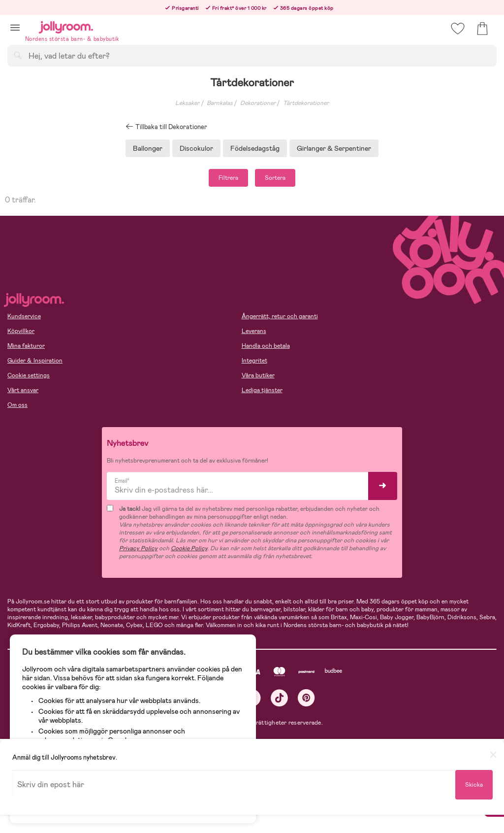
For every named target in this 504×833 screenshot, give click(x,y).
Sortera (275, 178)
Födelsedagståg (255, 148)
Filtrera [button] (228, 178)
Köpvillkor (21, 331)
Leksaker (187, 103)
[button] (15, 27)
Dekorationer (258, 103)
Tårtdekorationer (306, 103)
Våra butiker (258, 375)
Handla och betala (266, 346)
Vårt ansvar (23, 390)
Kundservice (24, 316)
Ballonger (148, 148)
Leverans (254, 331)
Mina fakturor (26, 346)
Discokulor (196, 148)
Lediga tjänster (262, 390)
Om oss (17, 405)
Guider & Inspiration (35, 361)
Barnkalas (220, 103)
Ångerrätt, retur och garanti (280, 316)
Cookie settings (29, 375)
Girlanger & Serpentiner (334, 148)
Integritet (254, 361)
